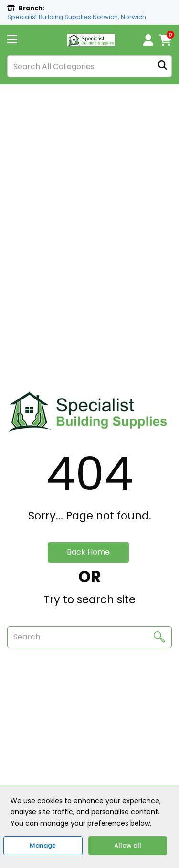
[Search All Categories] (89, 66)
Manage (43, 845)
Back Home (88, 552)
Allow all (128, 845)
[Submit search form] (163, 66)
